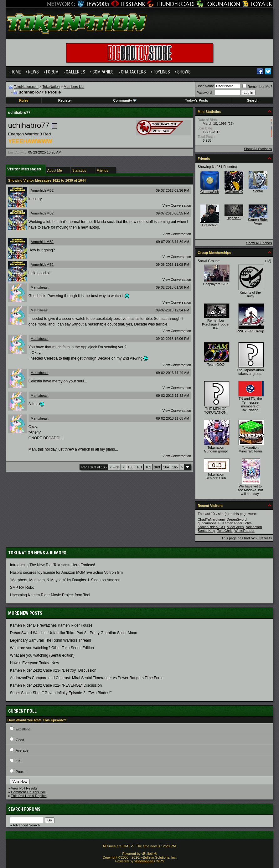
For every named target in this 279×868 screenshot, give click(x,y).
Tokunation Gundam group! (216, 449)
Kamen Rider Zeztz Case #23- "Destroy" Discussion (53, 670)
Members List (74, 87)
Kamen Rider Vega (258, 221)
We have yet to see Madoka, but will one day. (250, 490)
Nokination (254, 527)
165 (175, 467)
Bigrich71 (234, 218)
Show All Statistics (258, 149)
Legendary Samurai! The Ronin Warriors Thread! (51, 640)
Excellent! (23, 729)
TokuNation (51, 87)
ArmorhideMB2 (42, 190)
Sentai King (206, 531)
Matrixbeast (40, 287)
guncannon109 (209, 523)
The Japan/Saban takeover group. (250, 372)
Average (22, 750)
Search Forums (24, 809)
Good (20, 740)
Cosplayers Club (216, 284)
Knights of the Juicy (250, 294)
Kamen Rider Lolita (237, 523)
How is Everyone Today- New (35, 663)
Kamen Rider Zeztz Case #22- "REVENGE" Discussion (56, 685)
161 (139, 467)
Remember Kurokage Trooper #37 (216, 324)
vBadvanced (144, 861)
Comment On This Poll (28, 792)
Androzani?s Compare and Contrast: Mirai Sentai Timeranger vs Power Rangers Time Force (87, 678)
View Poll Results (24, 788)
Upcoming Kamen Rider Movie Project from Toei (50, 595)
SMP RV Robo (22, 588)
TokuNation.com (26, 87)
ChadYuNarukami (211, 519)
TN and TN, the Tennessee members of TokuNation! (250, 404)
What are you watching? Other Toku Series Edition (52, 648)
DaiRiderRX (234, 192)
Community (125, 100)
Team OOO (216, 365)
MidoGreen (235, 527)
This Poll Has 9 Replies (29, 796)
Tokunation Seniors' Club (216, 476)
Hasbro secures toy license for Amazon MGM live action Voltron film (66, 573)
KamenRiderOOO (211, 527)
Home (16, 72)
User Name (205, 86)
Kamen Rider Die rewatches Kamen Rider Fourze (51, 625)
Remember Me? (257, 87)
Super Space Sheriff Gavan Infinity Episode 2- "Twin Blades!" (61, 693)
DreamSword (236, 519)
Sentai (258, 191)
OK (18, 761)
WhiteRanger (244, 531)
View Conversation (177, 205)
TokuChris (225, 531)
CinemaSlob (210, 192)
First (115, 467)
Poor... (21, 772)
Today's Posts (196, 100)
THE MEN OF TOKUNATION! (216, 411)
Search (253, 100)
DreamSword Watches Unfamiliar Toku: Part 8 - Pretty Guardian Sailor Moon (74, 633)
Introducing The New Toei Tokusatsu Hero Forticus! (52, 565)
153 (131, 467)
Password (204, 93)
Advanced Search (26, 825)
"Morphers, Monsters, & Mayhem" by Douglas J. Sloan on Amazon (65, 580)
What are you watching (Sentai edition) (42, 655)
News (34, 72)
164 (166, 467)
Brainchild (210, 225)
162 (148, 467)
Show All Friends (259, 243)
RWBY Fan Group (250, 331)
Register (65, 100)
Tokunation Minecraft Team (250, 449)
